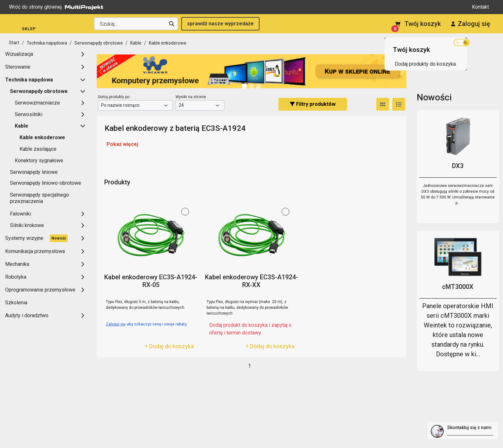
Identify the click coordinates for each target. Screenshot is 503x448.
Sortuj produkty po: (114, 97)
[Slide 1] (251, 86)
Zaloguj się (471, 24)
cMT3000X (458, 287)
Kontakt (480, 7)
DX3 (458, 166)
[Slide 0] (244, 86)
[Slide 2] (259, 86)
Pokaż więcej (122, 144)
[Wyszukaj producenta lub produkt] (136, 24)
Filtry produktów (313, 104)
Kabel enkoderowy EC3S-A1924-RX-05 (151, 281)
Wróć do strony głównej (58, 7)
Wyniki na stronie (191, 97)
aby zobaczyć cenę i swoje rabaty (146, 324)
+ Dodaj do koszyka (169, 346)
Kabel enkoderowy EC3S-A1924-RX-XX (251, 281)
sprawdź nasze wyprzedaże (220, 24)
